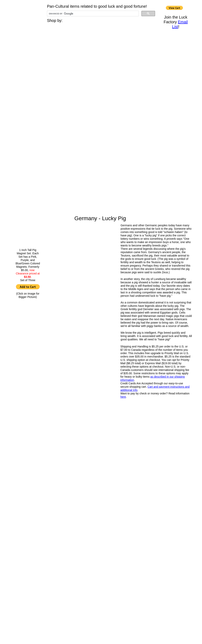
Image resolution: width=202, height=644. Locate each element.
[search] (92, 14)
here (123, 397)
